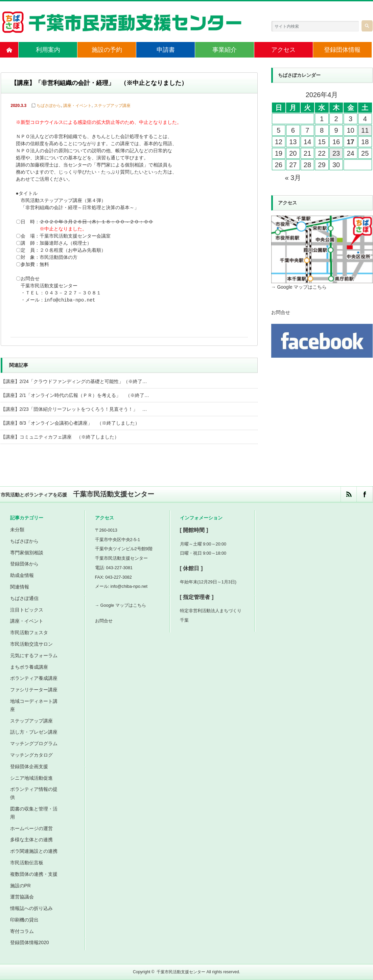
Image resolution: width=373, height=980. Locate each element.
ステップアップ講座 (112, 106)
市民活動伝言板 (27, 863)
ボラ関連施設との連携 (34, 851)
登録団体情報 (342, 50)
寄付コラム (22, 931)
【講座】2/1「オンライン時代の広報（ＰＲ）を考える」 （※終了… (75, 395)
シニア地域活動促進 (31, 778)
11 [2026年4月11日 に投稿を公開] (365, 130)
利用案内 (48, 50)
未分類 (17, 530)
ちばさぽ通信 (24, 598)
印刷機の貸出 (24, 920)
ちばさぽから (49, 106)
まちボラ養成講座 (29, 667)
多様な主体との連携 (31, 840)
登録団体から (24, 564)
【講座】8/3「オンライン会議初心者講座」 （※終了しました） (70, 423)
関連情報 (20, 587)
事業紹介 (225, 50)
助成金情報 (22, 575)
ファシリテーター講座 (34, 690)
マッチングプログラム (34, 743)
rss (348, 494)
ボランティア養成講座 (34, 678)
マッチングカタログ (31, 755)
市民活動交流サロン (31, 644)
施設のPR (20, 886)
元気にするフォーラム (34, 655)
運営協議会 (22, 897)
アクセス (283, 50)
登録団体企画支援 (29, 766)
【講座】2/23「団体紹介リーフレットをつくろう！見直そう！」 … (74, 409)
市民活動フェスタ (29, 632)
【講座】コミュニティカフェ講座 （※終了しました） (60, 437)
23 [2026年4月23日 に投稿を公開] (336, 153)
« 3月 (293, 178)
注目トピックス (27, 610)
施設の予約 (107, 50)
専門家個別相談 (27, 553)
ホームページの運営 (31, 828)
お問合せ (281, 312)
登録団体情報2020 (30, 942)
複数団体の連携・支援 (34, 874)
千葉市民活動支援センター (181, 972)
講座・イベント (77, 106)
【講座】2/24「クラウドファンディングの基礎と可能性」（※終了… (74, 381)
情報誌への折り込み (31, 908)
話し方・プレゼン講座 (34, 732)
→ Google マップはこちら (299, 287)
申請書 (166, 50)
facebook (364, 494)
